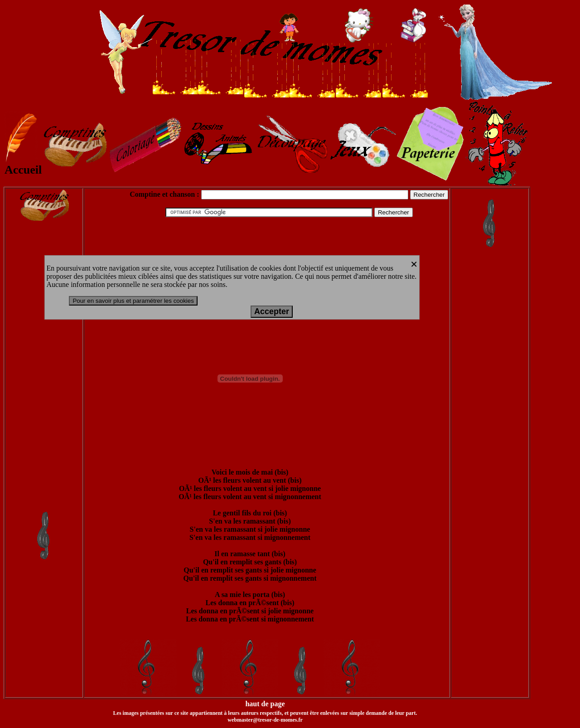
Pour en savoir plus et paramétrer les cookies (133, 301)
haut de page (265, 704)
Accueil (23, 165)
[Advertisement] (44, 373)
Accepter (272, 311)
